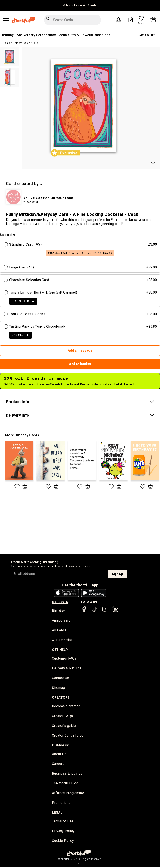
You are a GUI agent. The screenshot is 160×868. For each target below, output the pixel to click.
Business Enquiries (67, 774)
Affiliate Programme (68, 794)
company (60, 746)
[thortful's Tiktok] (95, 611)
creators (61, 698)
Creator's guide (64, 726)
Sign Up (117, 574)
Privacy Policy (63, 832)
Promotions (61, 804)
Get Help (60, 650)
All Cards (59, 631)
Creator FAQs (62, 717)
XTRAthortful (62, 640)
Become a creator (66, 707)
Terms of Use (63, 822)
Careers (58, 765)
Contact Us (61, 679)
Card (35, 43)
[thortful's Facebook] (84, 611)
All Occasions (100, 35)
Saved (142, 23)
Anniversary (26, 35)
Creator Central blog (68, 736)
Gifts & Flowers (80, 35)
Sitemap (59, 688)
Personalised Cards (51, 35)
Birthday (7, 35)
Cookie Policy (63, 842)
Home (7, 43)
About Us (59, 755)
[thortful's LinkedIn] (115, 611)
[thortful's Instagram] (105, 611)
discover (60, 602)
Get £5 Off (147, 35)
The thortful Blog (65, 784)
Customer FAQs (64, 659)
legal (57, 813)
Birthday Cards (21, 43)
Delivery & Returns (67, 669)
